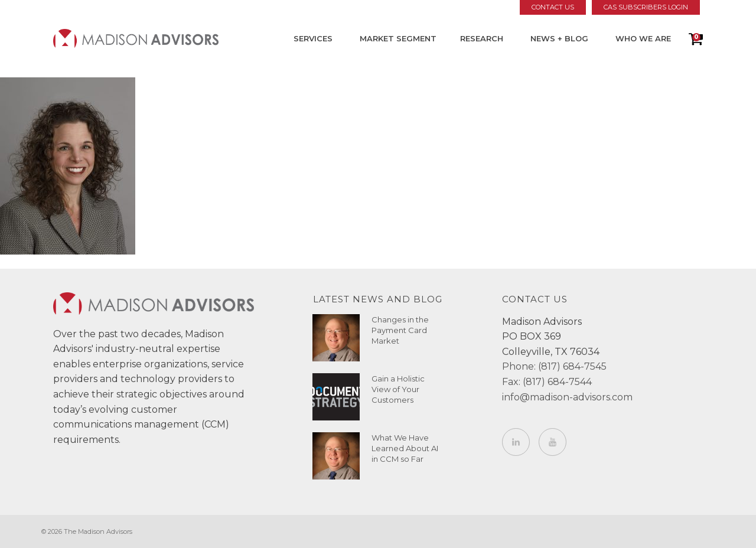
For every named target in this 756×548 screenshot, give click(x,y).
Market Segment (398, 38)
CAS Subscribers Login (646, 7)
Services (313, 38)
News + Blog (559, 38)
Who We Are (643, 38)
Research (482, 38)
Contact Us (553, 7)
